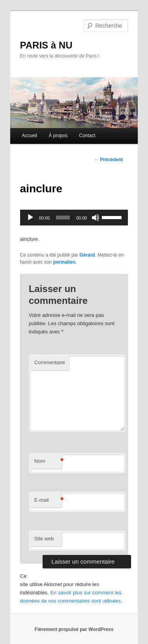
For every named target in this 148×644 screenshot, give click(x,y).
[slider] (63, 218)
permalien (65, 262)
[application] (74, 218)
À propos (58, 136)
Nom (48, 461)
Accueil (29, 136)
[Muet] (96, 218)
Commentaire (50, 362)
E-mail (48, 500)
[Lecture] (30, 218)
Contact (87, 136)
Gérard (87, 255)
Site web (44, 539)
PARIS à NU (46, 45)
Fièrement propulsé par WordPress (74, 629)
